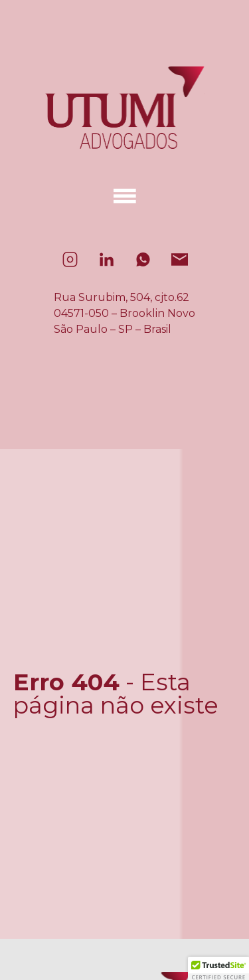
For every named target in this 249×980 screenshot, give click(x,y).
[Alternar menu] (125, 196)
